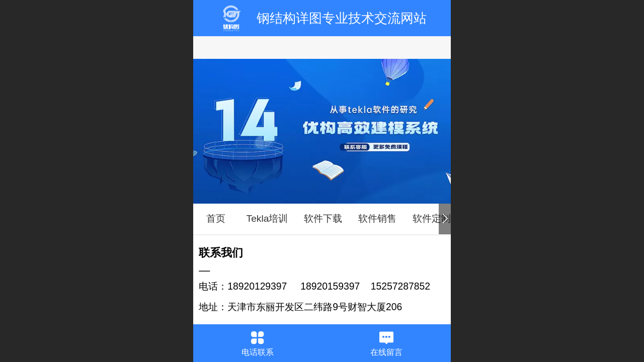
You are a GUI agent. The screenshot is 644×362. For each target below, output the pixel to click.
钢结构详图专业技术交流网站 (342, 18)
